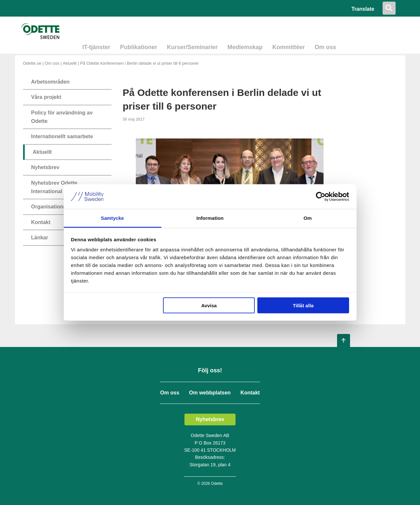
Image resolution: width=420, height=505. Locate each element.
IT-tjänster (96, 47)
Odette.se (32, 63)
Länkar (40, 238)
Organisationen (50, 207)
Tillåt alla (303, 305)
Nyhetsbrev (45, 167)
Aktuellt (70, 63)
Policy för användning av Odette (62, 117)
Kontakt (41, 222)
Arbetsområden (50, 82)
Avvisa (209, 305)
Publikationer (139, 47)
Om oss (325, 47)
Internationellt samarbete (62, 136)
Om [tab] (308, 218)
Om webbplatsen (210, 393)
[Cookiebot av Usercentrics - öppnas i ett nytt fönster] (321, 196)
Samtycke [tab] (112, 218)
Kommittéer (289, 47)
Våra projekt (46, 97)
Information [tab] (210, 218)
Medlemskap (245, 47)
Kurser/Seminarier (192, 47)
